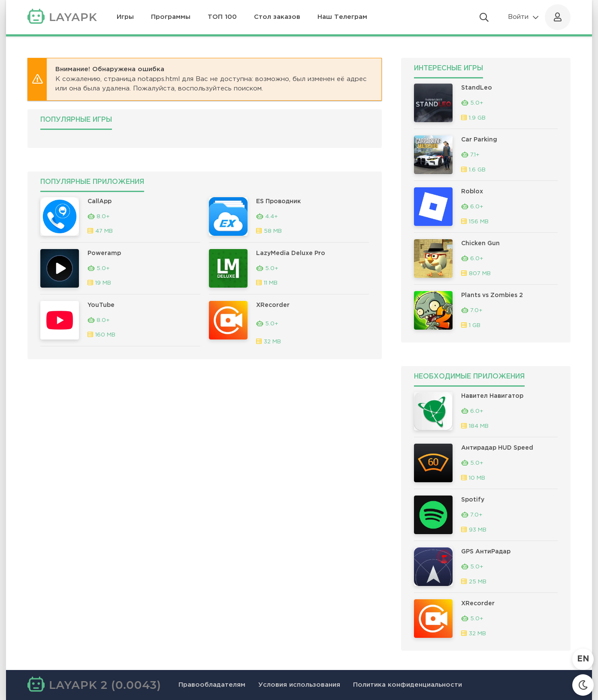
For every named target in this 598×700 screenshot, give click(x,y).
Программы (171, 17)
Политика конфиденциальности (408, 685)
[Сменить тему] (583, 685)
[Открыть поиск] (484, 17)
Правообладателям (212, 685)
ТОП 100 (222, 17)
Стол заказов (277, 17)
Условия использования (299, 685)
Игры (125, 17)
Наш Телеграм (342, 17)
